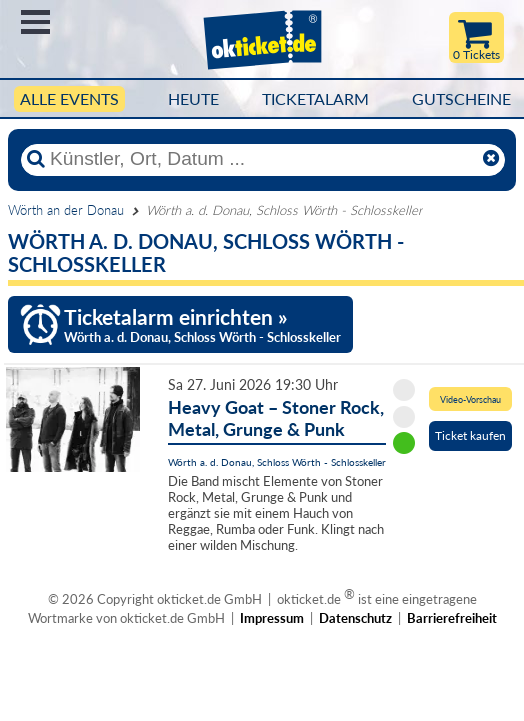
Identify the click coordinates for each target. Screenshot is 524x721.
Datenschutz (355, 618)
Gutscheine (461, 99)
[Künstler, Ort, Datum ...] (262, 159)
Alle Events (69, 99)
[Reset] (491, 159)
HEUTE (193, 99)
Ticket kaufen (470, 435)
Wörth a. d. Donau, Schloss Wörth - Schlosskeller (277, 462)
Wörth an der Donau (66, 210)
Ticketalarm (315, 99)
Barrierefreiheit (452, 618)
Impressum (272, 618)
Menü (35, 22)
